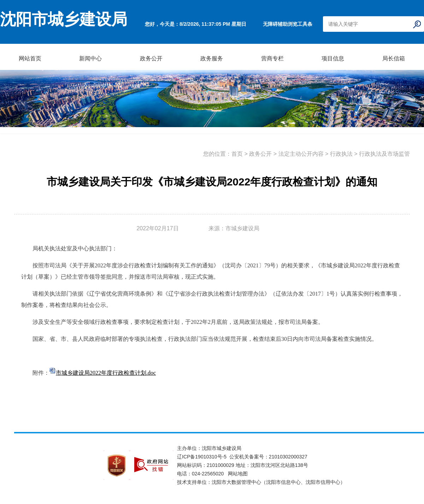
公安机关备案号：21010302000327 (268, 457)
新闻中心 (90, 58)
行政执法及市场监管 (384, 154)
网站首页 (30, 58)
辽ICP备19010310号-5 (203, 457)
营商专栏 (272, 58)
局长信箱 (394, 58)
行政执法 (341, 154)
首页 (237, 154)
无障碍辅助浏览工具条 (288, 24)
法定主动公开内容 (301, 154)
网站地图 (238, 474)
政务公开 (151, 58)
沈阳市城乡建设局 (64, 19)
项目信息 (333, 58)
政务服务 (212, 58)
